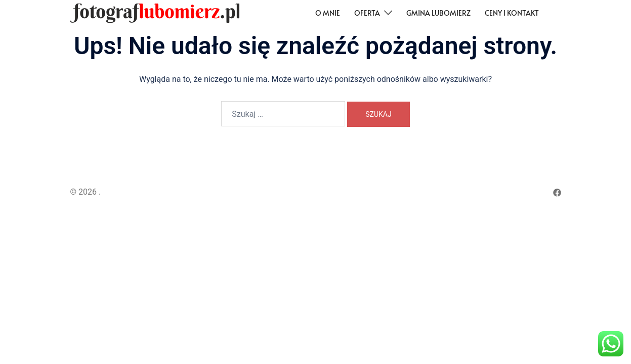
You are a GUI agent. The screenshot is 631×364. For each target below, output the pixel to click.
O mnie (328, 13)
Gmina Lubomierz (438, 13)
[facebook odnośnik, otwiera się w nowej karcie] (557, 192)
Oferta (367, 13)
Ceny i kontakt (512, 13)
